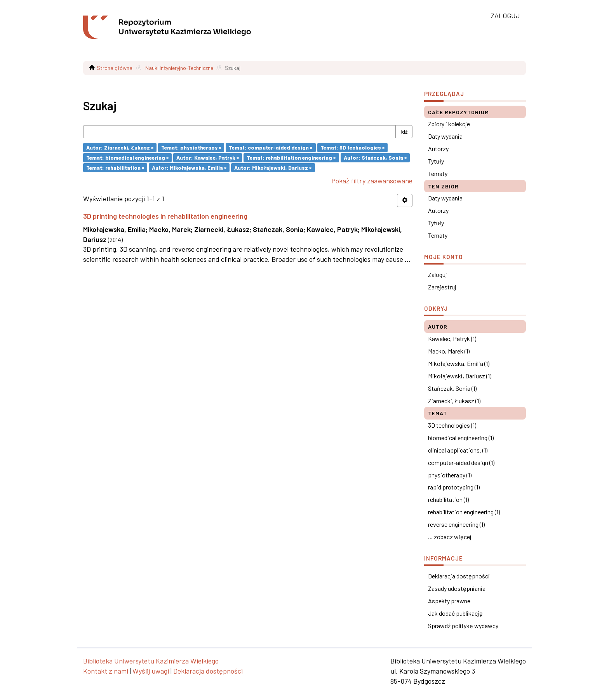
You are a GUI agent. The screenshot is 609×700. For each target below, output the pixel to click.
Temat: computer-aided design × (271, 147)
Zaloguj (438, 274)
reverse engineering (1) (456, 524)
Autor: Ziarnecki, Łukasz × (120, 147)
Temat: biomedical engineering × (127, 158)
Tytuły (436, 161)
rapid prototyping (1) (454, 487)
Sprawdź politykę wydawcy (463, 626)
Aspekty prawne (449, 601)
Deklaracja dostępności (459, 576)
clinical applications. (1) (458, 450)
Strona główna (115, 68)
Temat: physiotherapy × (191, 147)
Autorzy (438, 149)
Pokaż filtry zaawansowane (372, 181)
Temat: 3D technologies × (352, 147)
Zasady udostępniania (457, 588)
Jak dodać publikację (455, 613)
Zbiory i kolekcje (449, 124)
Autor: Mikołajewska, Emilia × (189, 167)
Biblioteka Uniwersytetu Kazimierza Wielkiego (151, 661)
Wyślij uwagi (151, 671)
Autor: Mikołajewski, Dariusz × (273, 167)
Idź (404, 131)
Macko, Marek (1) (449, 351)
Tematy (438, 173)
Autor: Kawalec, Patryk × (208, 158)
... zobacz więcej (450, 537)
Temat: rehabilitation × (115, 167)
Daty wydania (445, 136)
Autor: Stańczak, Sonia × (375, 158)
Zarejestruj (442, 287)
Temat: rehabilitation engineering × (291, 158)
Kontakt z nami (106, 671)
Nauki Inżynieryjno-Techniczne (179, 68)
